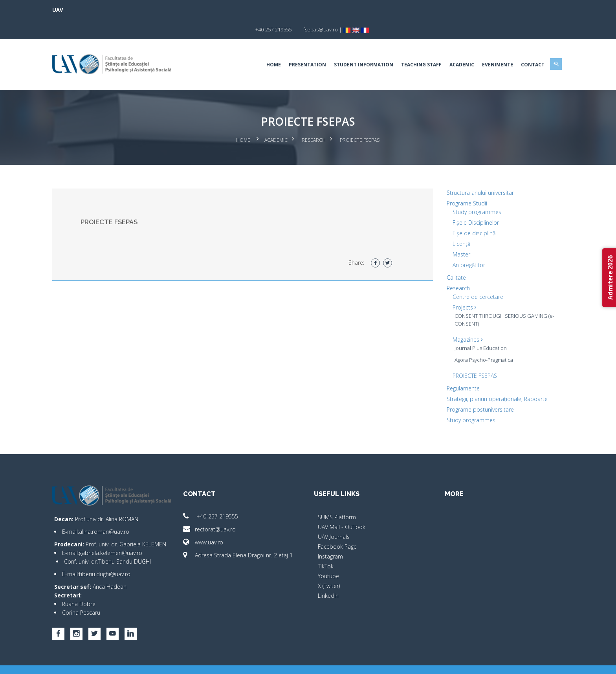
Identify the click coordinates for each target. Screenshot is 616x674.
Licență (448, 223)
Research (314, 120)
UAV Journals (334, 516)
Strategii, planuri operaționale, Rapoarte (484, 378)
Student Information (338, 45)
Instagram (330, 536)
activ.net (529, 662)
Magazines (455, 319)
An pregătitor (456, 244)
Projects (451, 287)
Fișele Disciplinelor (463, 202)
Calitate (443, 257)
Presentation (281, 45)
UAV (83, 10)
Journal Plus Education (468, 327)
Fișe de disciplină (461, 212)
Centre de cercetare (465, 276)
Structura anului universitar (467, 172)
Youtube (328, 555)
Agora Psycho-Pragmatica (471, 339)
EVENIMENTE (472, 45)
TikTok (326, 545)
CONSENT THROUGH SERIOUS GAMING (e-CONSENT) (477, 299)
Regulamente (450, 367)
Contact (507, 45)
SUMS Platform (337, 496)
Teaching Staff (395, 45)
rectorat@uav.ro (222, 508)
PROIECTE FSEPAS (462, 355)
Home (248, 45)
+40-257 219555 (224, 495)
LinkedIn (328, 575)
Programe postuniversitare (467, 389)
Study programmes (464, 191)
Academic (436, 45)
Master (448, 234)
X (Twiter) (329, 565)
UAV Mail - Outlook (342, 506)
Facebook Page (337, 526)
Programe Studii (454, 182)
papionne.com (496, 662)
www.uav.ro (216, 521)
